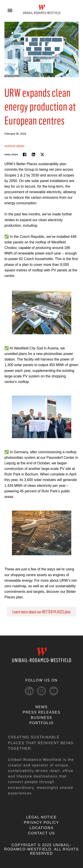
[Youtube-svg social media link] (54, 691)
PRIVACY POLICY (41, 823)
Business (41, 718)
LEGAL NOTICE (41, 817)
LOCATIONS (41, 828)
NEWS (42, 707)
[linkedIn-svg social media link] (29, 691)
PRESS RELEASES (41, 712)
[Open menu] (10, 10)
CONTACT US (42, 833)
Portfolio (41, 723)
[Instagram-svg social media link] (41, 691)
